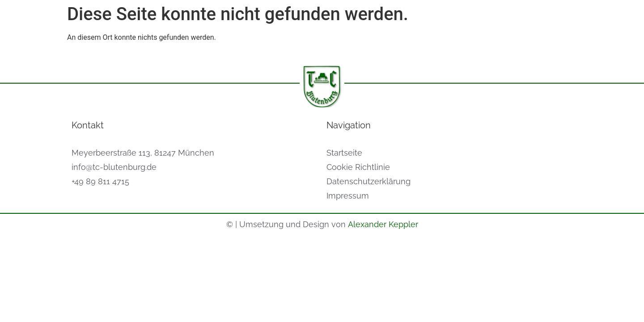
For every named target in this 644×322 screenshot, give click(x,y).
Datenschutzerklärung (369, 181)
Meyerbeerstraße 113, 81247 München (143, 153)
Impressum (348, 196)
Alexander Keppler (383, 224)
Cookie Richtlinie (358, 167)
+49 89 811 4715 (100, 181)
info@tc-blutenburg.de (114, 167)
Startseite (344, 153)
